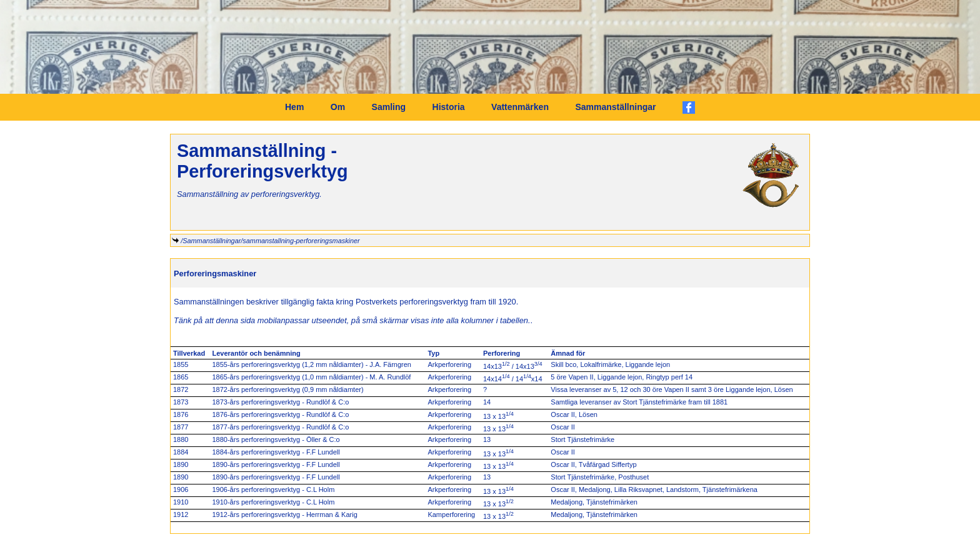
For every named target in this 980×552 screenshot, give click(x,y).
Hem (294, 107)
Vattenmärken (520, 107)
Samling (389, 107)
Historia (449, 107)
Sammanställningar (615, 107)
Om (338, 107)
